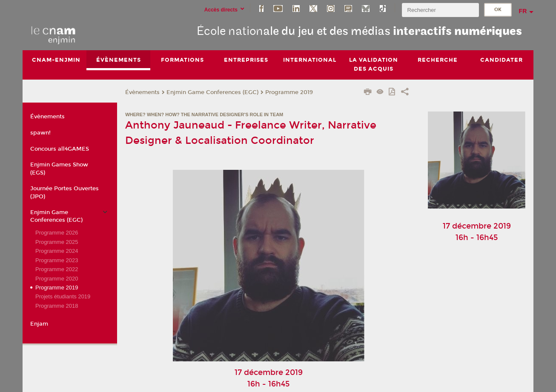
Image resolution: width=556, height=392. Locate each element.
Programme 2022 (57, 269)
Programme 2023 (57, 260)
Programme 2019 (289, 92)
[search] (440, 10)
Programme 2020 (57, 279)
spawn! (40, 133)
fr (523, 11)
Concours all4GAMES (60, 149)
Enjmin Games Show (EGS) (59, 169)
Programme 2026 (57, 233)
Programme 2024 (57, 251)
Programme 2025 (57, 242)
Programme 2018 (57, 306)
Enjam (39, 324)
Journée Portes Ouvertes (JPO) (64, 192)
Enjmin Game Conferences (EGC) (212, 92)
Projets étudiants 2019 (63, 297)
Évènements (142, 92)
